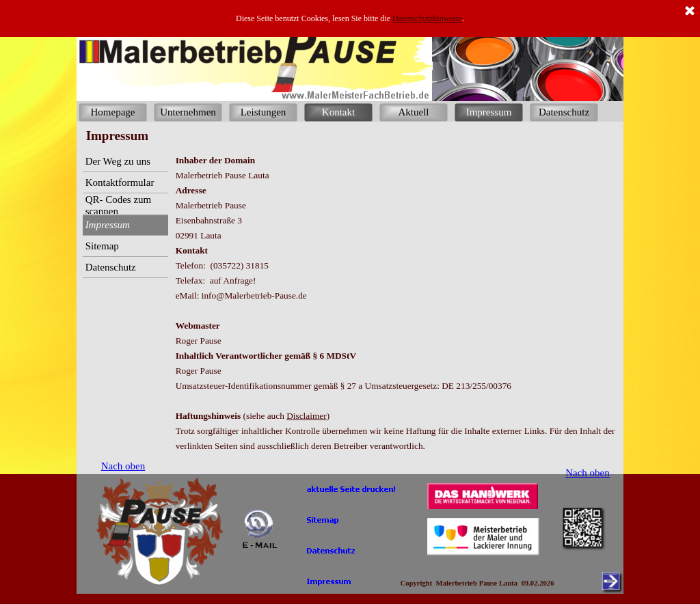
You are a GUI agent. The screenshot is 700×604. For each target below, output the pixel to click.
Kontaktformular (120, 182)
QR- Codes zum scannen (119, 205)
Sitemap (102, 246)
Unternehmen (188, 112)
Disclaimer (306, 416)
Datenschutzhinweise (427, 18)
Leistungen (264, 112)
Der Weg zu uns (118, 161)
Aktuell (414, 112)
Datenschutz (564, 112)
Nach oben (588, 473)
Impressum (489, 112)
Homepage (113, 112)
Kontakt (338, 112)
